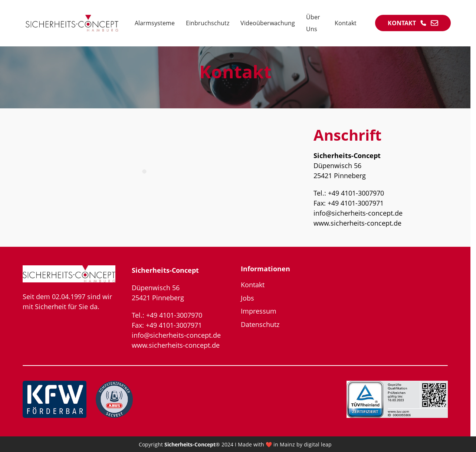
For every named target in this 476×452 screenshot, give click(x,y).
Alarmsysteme (155, 23)
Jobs (247, 298)
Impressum (259, 311)
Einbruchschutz (208, 23)
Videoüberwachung (268, 23)
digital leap (318, 444)
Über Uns (313, 23)
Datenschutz (260, 324)
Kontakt (346, 23)
